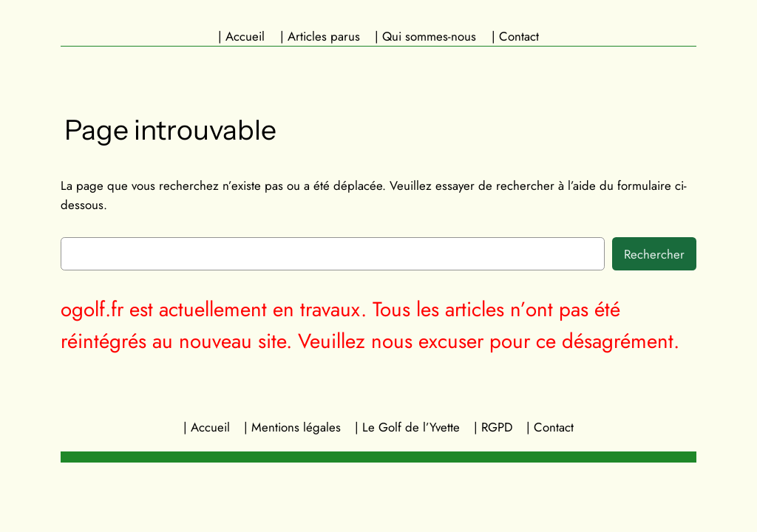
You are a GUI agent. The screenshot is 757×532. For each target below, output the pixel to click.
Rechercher (654, 254)
